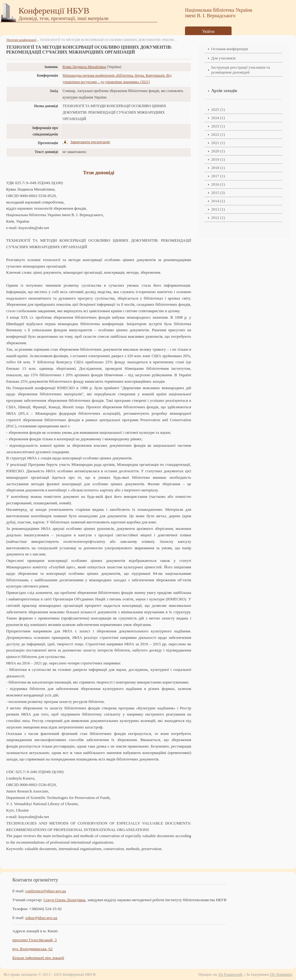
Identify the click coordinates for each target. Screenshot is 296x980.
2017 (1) (218, 176)
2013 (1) (218, 209)
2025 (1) (218, 109)
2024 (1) (218, 118)
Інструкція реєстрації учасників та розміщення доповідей (240, 70)
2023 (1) (218, 126)
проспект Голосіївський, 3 (35, 940)
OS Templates (281, 974)
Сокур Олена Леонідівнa (64, 900)
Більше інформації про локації (38, 958)
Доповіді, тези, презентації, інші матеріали (64, 18)
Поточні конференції (21, 40)
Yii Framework (230, 974)
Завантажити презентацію (90, 142)
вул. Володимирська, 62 (33, 949)
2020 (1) (218, 151)
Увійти (208, 32)
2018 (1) (218, 168)
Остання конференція (230, 49)
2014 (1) (218, 201)
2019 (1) (218, 159)
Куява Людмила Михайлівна (84, 67)
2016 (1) (218, 184)
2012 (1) (218, 218)
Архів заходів (224, 91)
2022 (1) (218, 134)
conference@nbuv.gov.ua (46, 891)
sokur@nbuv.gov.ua (41, 918)
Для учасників (223, 58)
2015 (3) (218, 193)
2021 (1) (218, 143)
